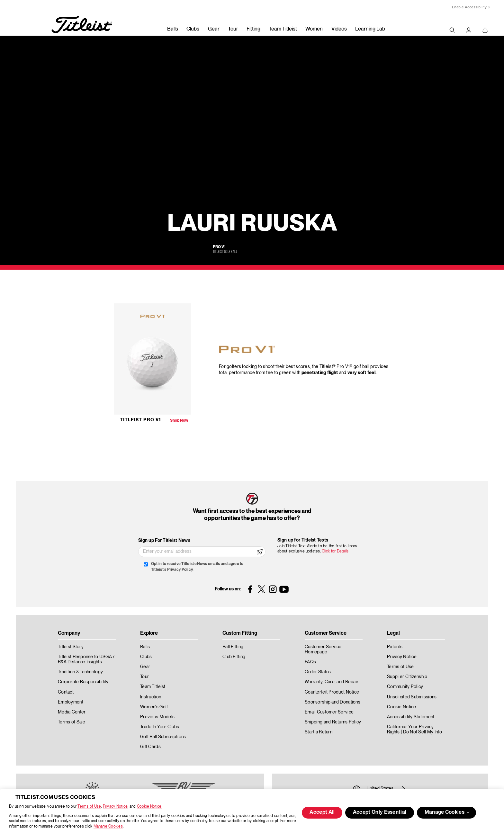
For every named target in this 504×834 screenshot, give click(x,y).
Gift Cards (150, 747)
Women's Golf (154, 707)
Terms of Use (89, 807)
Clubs (193, 29)
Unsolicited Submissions (412, 697)
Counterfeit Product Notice (332, 692)
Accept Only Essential (380, 812)
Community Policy (405, 687)
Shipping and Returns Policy (333, 722)
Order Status (318, 672)
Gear (214, 29)
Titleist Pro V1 (140, 420)
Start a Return (319, 732)
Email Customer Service (329, 712)
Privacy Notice (115, 807)
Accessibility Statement (411, 717)
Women (314, 29)
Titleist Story (71, 647)
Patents (395, 647)
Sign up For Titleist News (164, 541)
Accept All (322, 812)
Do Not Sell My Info (423, 732)
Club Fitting (234, 657)
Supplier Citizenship (407, 677)
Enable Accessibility (469, 7)
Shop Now (179, 421)
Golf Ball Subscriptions (163, 737)
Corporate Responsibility (83, 682)
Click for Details (335, 551)
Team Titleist (283, 29)
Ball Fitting (233, 647)
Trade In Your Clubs (160, 727)
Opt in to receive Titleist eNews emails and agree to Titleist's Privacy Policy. (197, 567)
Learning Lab (370, 29)
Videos (339, 29)
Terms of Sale (72, 722)
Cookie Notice (149, 807)
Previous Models (157, 717)
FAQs (310, 662)
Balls (173, 29)
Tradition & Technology (80, 672)
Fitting (253, 29)
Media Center (72, 712)
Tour (233, 29)
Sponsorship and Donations (333, 702)
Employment (71, 702)
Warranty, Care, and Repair (332, 682)
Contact (66, 692)
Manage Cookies (108, 826)
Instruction (151, 697)
